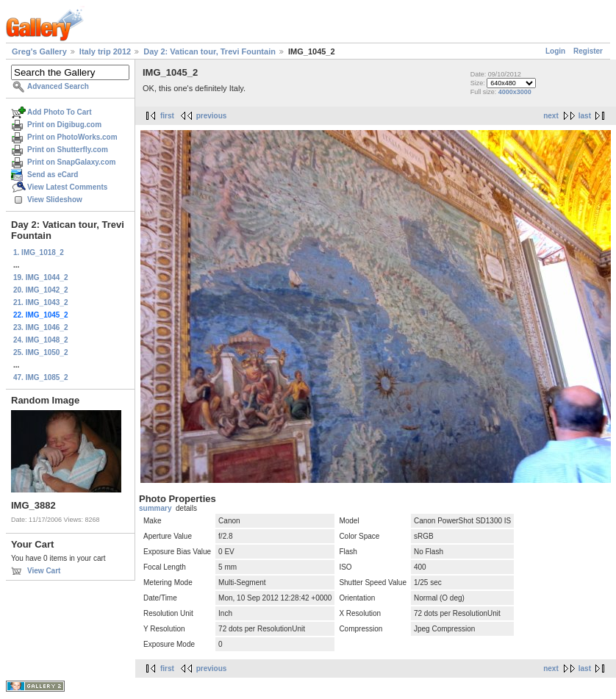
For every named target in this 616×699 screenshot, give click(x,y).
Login (555, 51)
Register (588, 51)
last (585, 116)
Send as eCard (53, 175)
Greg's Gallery (39, 51)
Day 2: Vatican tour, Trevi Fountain (209, 51)
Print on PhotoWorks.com (72, 137)
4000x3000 (515, 92)
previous (212, 116)
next (551, 116)
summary (155, 508)
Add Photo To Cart (60, 112)
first (167, 116)
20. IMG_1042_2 (41, 290)
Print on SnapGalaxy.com (71, 162)
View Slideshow (55, 200)
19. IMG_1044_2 (41, 277)
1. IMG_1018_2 (39, 252)
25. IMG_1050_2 (41, 352)
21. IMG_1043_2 (41, 302)
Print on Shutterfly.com (68, 150)
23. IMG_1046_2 (41, 327)
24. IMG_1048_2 (41, 340)
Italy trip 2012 (105, 51)
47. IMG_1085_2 (41, 377)
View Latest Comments (67, 187)
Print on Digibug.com (64, 125)
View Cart (44, 571)
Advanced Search (58, 86)
